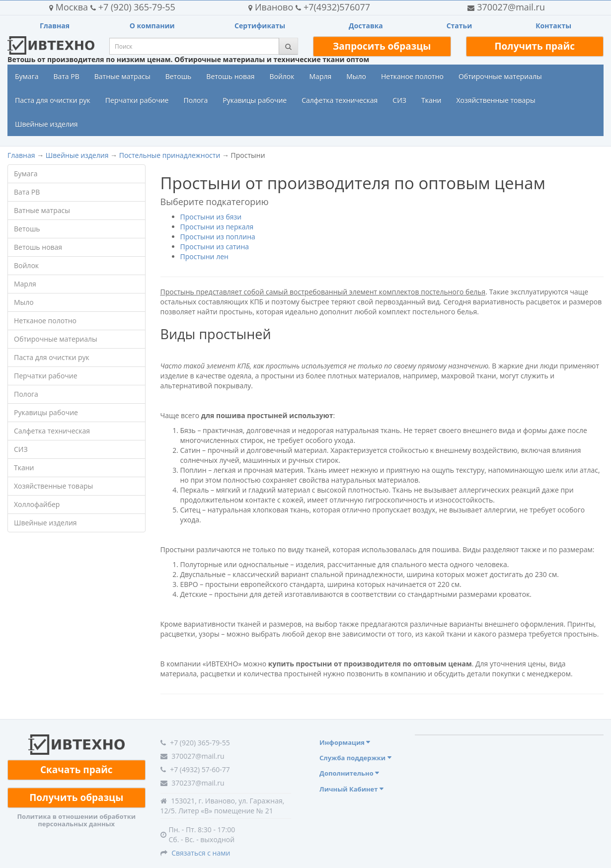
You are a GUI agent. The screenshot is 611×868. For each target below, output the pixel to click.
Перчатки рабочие (137, 100)
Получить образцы (76, 797)
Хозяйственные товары (496, 100)
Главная (55, 26)
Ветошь (179, 76)
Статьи (459, 26)
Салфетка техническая (340, 100)
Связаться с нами (201, 853)
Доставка (366, 26)
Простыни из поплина (218, 237)
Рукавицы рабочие (255, 100)
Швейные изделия (46, 124)
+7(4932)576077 (309, 7)
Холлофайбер (37, 504)
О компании (152, 26)
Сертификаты (260, 26)
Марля (321, 76)
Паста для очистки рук (53, 100)
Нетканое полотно (412, 76)
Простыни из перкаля (217, 227)
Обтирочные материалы (500, 76)
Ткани (431, 100)
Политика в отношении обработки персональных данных (76, 820)
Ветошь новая (230, 76)
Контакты (553, 26)
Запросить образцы (382, 46)
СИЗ (399, 100)
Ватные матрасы (122, 76)
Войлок (282, 76)
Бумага (27, 76)
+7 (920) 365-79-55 (112, 7)
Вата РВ (66, 76)
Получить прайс (535, 46)
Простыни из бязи (211, 217)
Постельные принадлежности (170, 155)
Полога (195, 100)
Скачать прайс (76, 770)
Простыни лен (204, 256)
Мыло (356, 76)
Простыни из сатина (215, 247)
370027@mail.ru (506, 7)
